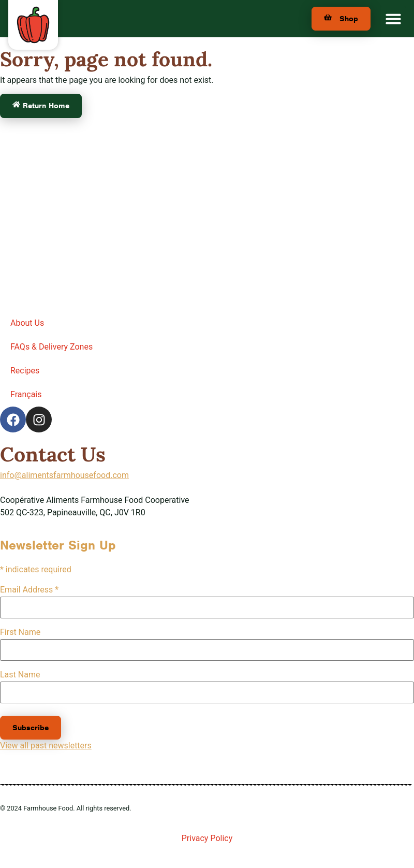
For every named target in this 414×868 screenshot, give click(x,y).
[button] (393, 19)
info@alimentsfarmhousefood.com (64, 475)
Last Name (20, 675)
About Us (27, 323)
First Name (20, 632)
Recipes (25, 371)
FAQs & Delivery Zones (51, 347)
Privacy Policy (207, 838)
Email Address (29, 590)
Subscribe (31, 728)
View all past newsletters (46, 746)
